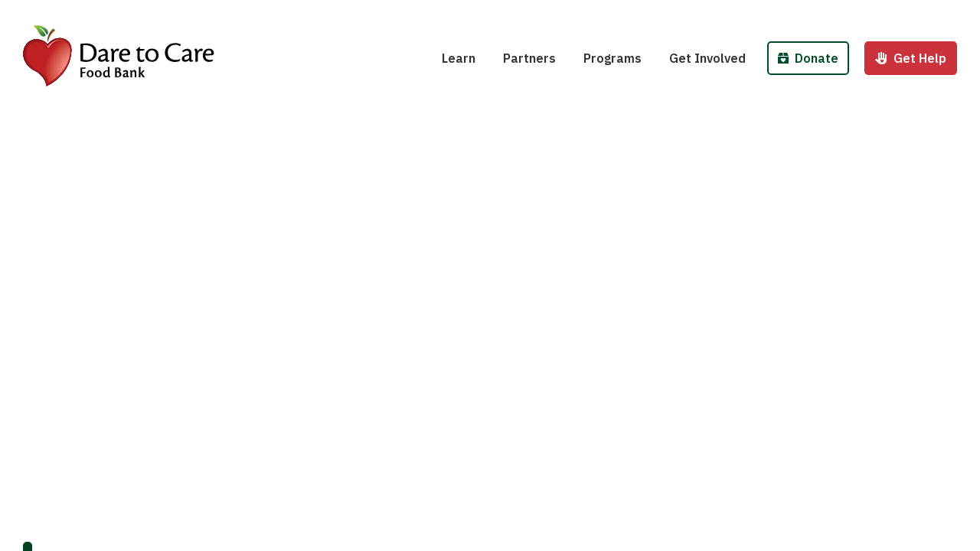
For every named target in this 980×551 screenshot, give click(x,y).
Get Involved (707, 58)
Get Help (911, 58)
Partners (529, 58)
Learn (459, 58)
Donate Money (825, 14)
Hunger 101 (485, 14)
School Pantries (640, 14)
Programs (612, 58)
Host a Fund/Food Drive (748, 14)
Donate (808, 58)
